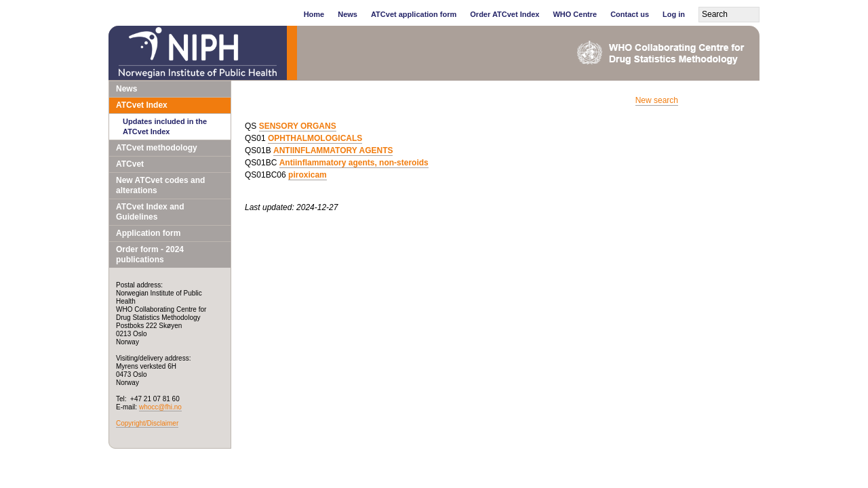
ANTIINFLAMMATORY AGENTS (333, 150)
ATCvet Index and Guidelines (150, 212)
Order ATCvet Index (505, 14)
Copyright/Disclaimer (147, 423)
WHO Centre (575, 14)
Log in (674, 14)
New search (657, 100)
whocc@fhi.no (160, 407)
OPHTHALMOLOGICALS (315, 138)
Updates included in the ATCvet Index (165, 126)
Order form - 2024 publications (150, 255)
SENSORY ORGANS (298, 126)
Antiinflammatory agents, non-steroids (354, 163)
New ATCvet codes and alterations (160, 185)
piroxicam (308, 175)
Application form (148, 233)
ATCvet (130, 164)
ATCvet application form (414, 14)
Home (314, 14)
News (348, 14)
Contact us (630, 14)
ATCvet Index (142, 105)
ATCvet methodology (157, 148)
